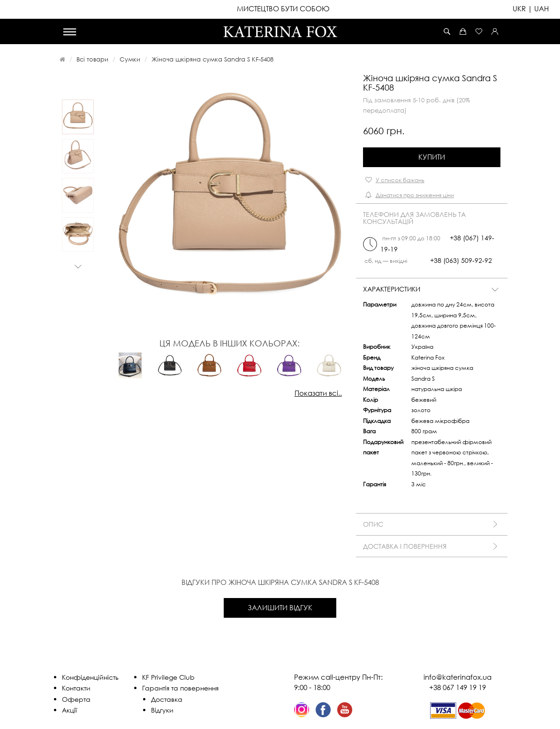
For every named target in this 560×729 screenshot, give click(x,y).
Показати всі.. (318, 393)
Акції (69, 710)
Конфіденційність (90, 677)
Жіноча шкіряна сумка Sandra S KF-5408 (212, 59)
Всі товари (92, 59)
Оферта (76, 699)
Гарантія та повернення (180, 688)
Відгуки (162, 710)
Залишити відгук (280, 607)
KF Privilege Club (168, 677)
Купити (432, 157)
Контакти (76, 688)
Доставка (167, 699)
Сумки (130, 59)
